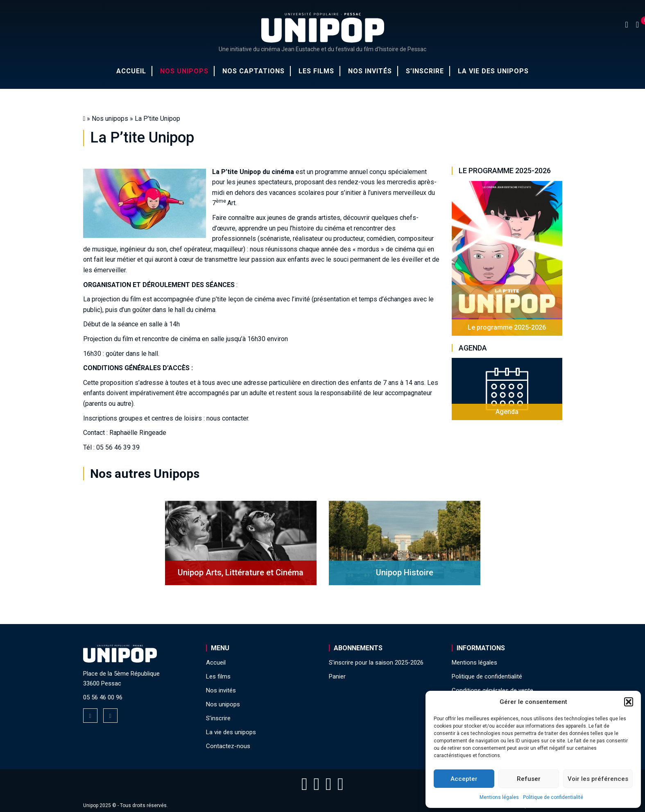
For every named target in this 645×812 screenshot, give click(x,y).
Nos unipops (184, 71)
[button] (629, 702)
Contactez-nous (228, 746)
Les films (316, 71)
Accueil (131, 71)
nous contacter (227, 418)
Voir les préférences (598, 779)
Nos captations (253, 71)
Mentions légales (499, 797)
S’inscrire (425, 71)
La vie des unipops (493, 71)
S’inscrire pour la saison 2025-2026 (376, 663)
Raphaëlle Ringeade (138, 433)
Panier (337, 676)
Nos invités (370, 71)
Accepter (464, 779)
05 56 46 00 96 (103, 697)
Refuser (529, 779)
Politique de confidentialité (553, 797)
